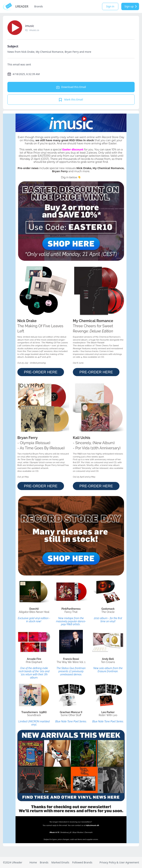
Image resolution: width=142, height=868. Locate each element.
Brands (38, 6)
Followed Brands (82, 862)
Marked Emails (60, 862)
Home (33, 862)
